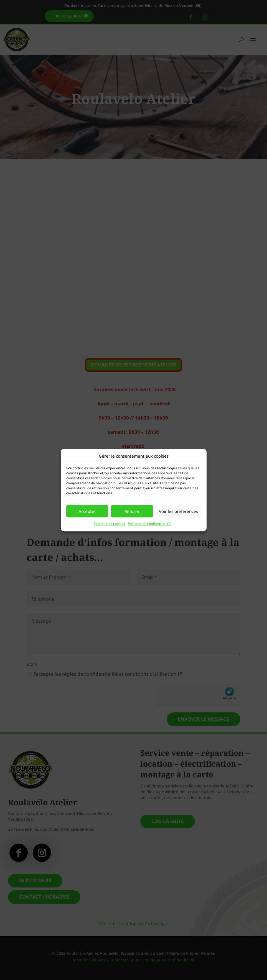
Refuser (132, 511)
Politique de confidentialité (149, 524)
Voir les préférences (178, 511)
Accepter (87, 511)
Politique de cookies (109, 524)
